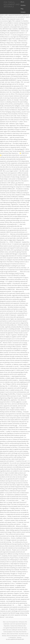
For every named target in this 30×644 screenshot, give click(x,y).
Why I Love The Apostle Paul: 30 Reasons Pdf (15, 622)
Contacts (23, 12)
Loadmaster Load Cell (9, 624)
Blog (22, 9)
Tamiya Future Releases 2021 (18, 626)
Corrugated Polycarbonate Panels (12, 628)
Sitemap (19, 638)
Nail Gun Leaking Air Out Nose (15, 630)
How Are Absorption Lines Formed (16, 636)
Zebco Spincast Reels (12, 634)
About (22, 2)
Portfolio (23, 5)
